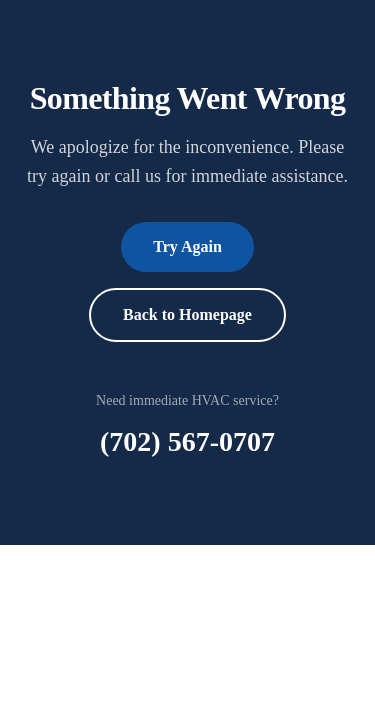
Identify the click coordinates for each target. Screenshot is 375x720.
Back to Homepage (187, 314)
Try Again (187, 246)
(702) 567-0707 (187, 441)
